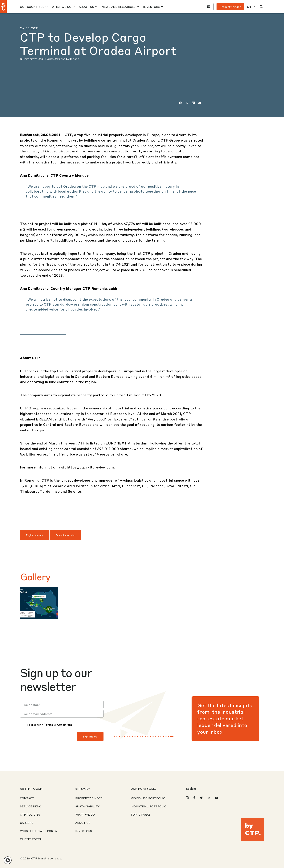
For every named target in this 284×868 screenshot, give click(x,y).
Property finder (230, 7)
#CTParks (46, 59)
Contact (27, 798)
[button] (8, 860)
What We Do (62, 7)
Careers (27, 823)
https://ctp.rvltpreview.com (90, 467)
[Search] (261, 7)
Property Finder (89, 798)
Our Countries (32, 7)
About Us (86, 7)
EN (249, 7)
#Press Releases (67, 59)
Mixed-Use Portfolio (148, 798)
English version (34, 535)
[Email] (200, 103)
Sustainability (87, 806)
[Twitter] (187, 103)
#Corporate (29, 59)
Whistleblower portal (39, 831)
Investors (151, 7)
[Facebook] (180, 103)
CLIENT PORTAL (32, 839)
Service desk (30, 806)
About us (83, 823)
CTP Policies (30, 814)
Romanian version (65, 535)
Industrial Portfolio (148, 806)
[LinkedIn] (193, 103)
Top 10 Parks (140, 814)
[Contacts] (209, 7)
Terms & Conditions (58, 725)
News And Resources (119, 7)
